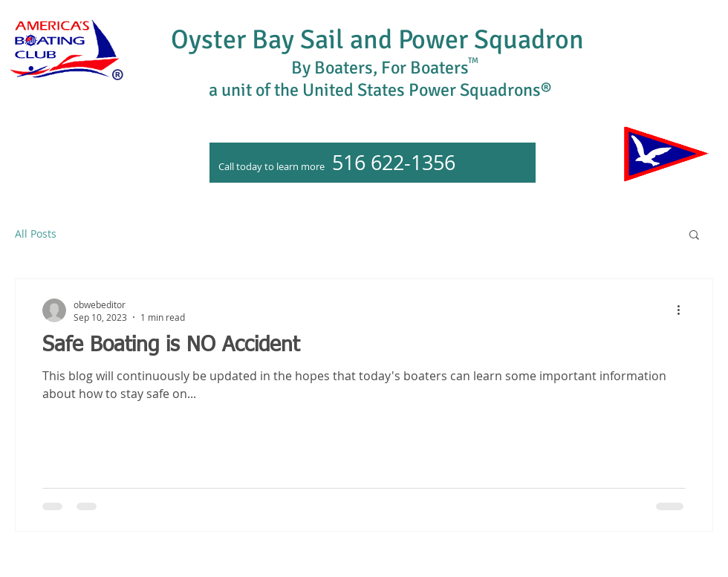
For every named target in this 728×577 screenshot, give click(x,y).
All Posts (36, 234)
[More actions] (683, 310)
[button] (694, 236)
